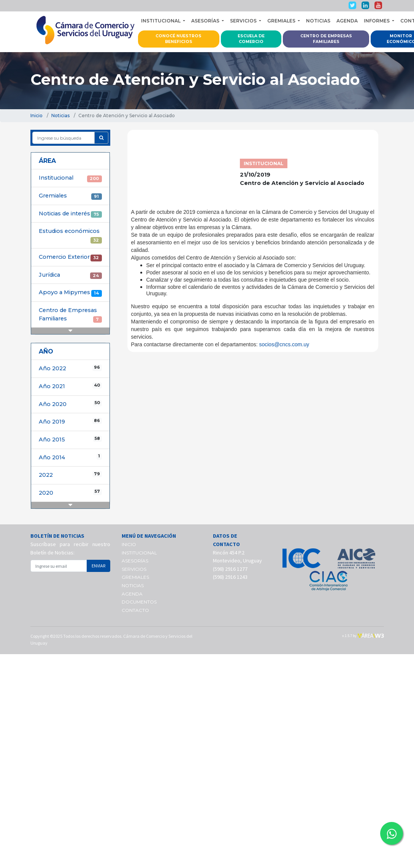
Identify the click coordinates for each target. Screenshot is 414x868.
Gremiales (70, 196)
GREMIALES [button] (282, 21)
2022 (70, 475)
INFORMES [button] (377, 21)
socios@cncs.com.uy (284, 344)
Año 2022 (70, 368)
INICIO (129, 544)
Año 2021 (70, 386)
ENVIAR (98, 566)
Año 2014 (70, 457)
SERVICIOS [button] (244, 21)
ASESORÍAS (135, 561)
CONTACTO (135, 610)
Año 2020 (70, 404)
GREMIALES (135, 577)
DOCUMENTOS (139, 602)
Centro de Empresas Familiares (70, 315)
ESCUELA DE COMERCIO (251, 39)
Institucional (70, 178)
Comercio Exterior (70, 257)
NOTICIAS (318, 21)
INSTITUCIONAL (139, 553)
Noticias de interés (70, 214)
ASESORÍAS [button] (206, 21)
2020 (70, 493)
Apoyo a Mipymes (70, 293)
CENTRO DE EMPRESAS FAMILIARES (326, 39)
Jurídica (70, 275)
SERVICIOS (134, 569)
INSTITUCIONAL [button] (161, 21)
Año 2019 (70, 421)
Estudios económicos (70, 236)
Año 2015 (70, 439)
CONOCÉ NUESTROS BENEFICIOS (178, 39)
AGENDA (347, 21)
